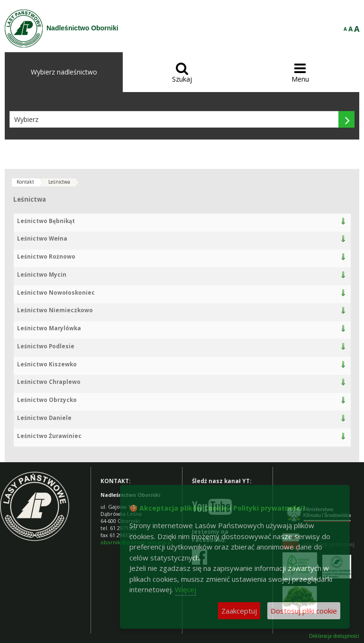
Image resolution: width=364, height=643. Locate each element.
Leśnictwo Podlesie (46, 346)
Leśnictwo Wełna (42, 238)
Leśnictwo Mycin (42, 275)
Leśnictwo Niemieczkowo (55, 310)
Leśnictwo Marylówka (49, 328)
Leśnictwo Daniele (44, 418)
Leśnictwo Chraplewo (49, 382)
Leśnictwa (59, 182)
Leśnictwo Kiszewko (47, 364)
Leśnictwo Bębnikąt (46, 221)
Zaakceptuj (239, 611)
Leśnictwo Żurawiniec (49, 436)
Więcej (186, 589)
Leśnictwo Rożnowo (46, 256)
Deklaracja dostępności (334, 636)
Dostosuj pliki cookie (304, 611)
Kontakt (25, 182)
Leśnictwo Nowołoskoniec (56, 293)
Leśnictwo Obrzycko (47, 400)
